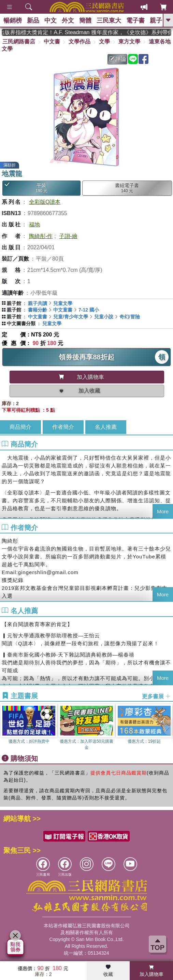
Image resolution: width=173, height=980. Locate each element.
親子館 (14, 303)
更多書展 (156, 696)
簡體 (85, 21)
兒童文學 (63, 303)
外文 (68, 21)
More (163, 511)
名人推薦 (106, 427)
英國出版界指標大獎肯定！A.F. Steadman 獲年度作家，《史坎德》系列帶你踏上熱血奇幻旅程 (89, 32)
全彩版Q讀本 (45, 202)
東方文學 (129, 42)
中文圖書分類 (21, 323)
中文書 (52, 42)
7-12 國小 (89, 310)
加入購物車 (152, 971)
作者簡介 (63, 427)
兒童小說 (104, 317)
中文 (51, 21)
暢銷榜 (13, 21)
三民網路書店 (19, 42)
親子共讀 (38, 303)
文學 (104, 42)
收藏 (108, 971)
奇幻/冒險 (130, 317)
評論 (118, 59)
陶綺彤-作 (41, 236)
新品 (33, 21)
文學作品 (80, 42)
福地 (34, 224)
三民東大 (109, 21)
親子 (156, 21)
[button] (168, 727)
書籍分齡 (38, 310)
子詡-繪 (68, 236)
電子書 (135, 21)
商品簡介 (20, 427)
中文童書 (63, 310)
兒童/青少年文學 (71, 317)
